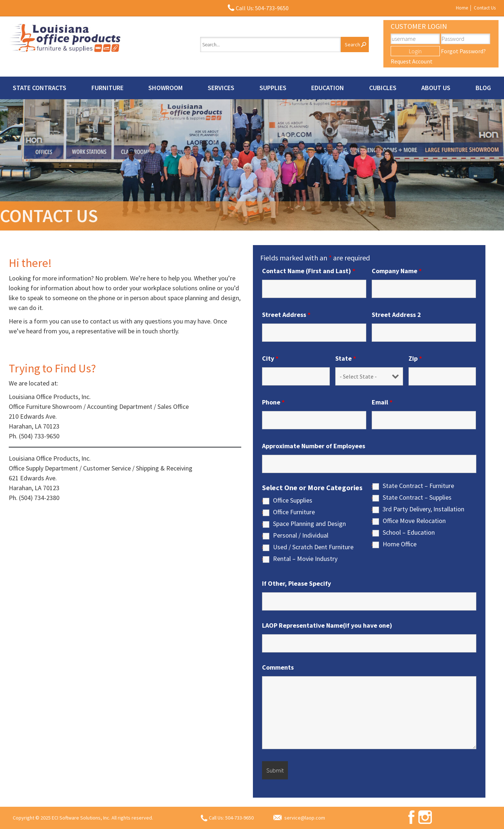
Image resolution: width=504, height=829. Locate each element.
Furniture (108, 88)
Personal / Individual (301, 535)
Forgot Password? (463, 51)
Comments (278, 667)
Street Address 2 (396, 315)
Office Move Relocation (414, 521)
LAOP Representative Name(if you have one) (327, 625)
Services (221, 88)
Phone (273, 402)
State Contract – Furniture (418, 486)
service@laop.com (305, 818)
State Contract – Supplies (417, 497)
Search (352, 44)
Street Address (286, 315)
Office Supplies (293, 500)
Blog (483, 88)
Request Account (412, 61)
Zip (415, 359)
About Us (436, 88)
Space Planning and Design (309, 524)
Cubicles (383, 88)
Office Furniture (294, 512)
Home (462, 8)
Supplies (273, 88)
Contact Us (485, 8)
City (270, 359)
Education (328, 88)
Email (382, 402)
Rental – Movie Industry (305, 559)
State (346, 359)
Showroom (165, 88)
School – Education (409, 532)
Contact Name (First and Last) (309, 271)
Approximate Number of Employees (314, 446)
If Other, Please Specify (296, 584)
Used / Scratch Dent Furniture (313, 547)
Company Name (397, 271)
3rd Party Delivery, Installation (423, 509)
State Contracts (40, 88)
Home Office (400, 544)
